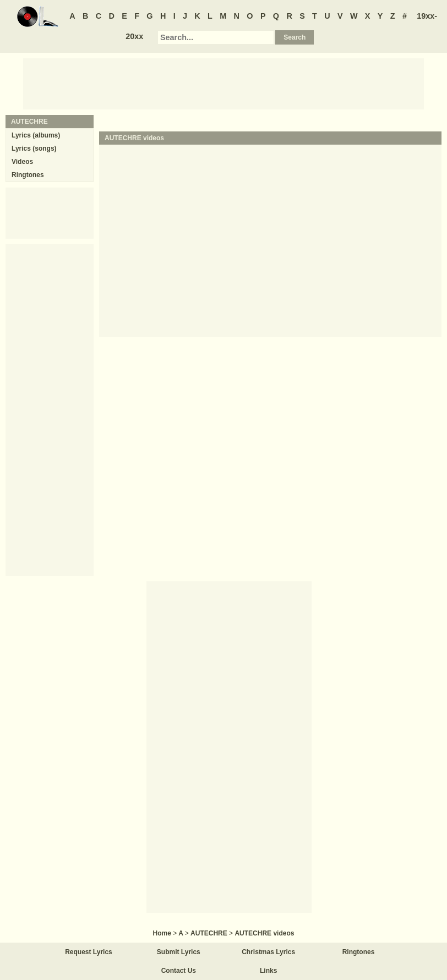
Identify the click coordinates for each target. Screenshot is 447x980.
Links (268, 971)
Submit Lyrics (179, 952)
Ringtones (28, 175)
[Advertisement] (223, 83)
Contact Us (179, 971)
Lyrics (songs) (34, 148)
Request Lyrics (89, 952)
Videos (22, 162)
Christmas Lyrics (268, 952)
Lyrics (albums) (36, 135)
